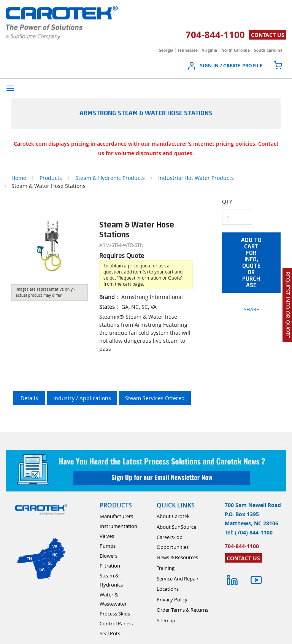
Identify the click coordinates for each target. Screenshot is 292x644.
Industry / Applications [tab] (82, 398)
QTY (227, 201)
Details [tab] (29, 398)
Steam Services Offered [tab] (155, 398)
